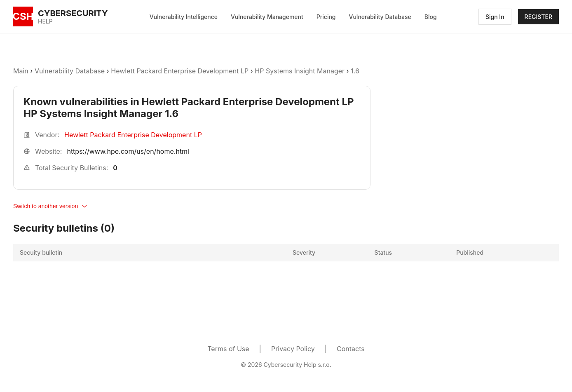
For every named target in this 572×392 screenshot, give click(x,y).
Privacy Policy (293, 349)
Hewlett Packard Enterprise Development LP (180, 71)
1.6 (355, 71)
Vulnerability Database (380, 17)
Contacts (351, 349)
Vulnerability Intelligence (184, 17)
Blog (431, 17)
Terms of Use (228, 349)
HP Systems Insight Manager (300, 71)
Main (21, 71)
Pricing (326, 17)
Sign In (495, 17)
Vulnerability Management (267, 17)
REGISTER (538, 17)
